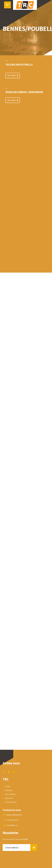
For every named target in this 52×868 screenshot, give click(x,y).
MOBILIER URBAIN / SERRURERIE (24, 92)
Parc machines (11, 794)
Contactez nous (11, 802)
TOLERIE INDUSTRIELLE (19, 65)
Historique (9, 790)
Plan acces (9, 798)
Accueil (8, 786)
